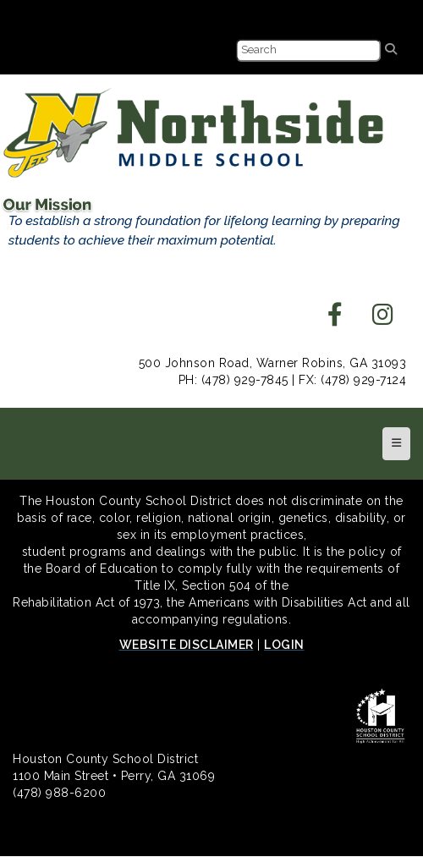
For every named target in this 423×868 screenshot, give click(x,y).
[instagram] (383, 319)
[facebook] (335, 319)
